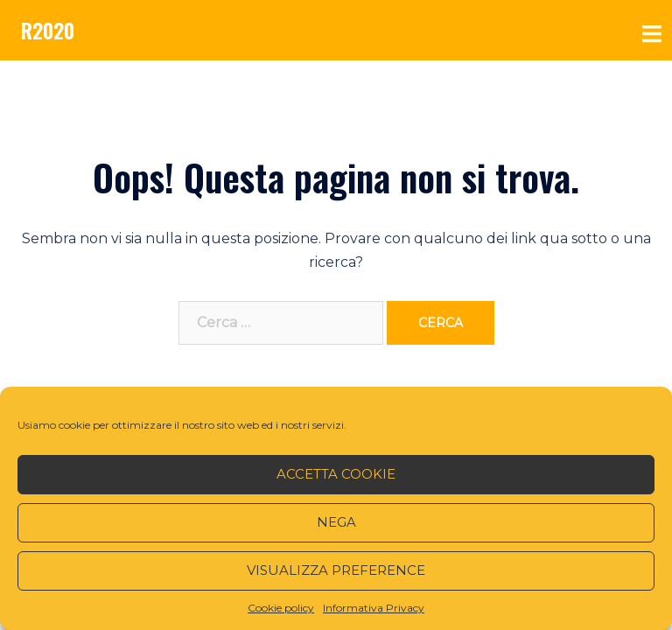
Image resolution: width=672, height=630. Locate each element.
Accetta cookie (336, 474)
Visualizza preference (336, 570)
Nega (336, 522)
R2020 (48, 30)
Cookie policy (281, 608)
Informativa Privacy (374, 608)
